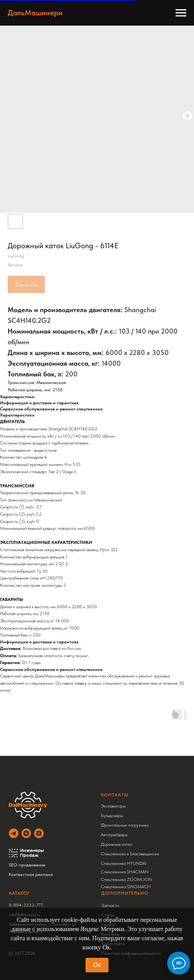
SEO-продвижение (27, 865)
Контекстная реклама (31, 874)
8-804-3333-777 (26, 905)
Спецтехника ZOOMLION (126, 879)
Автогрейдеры (114, 835)
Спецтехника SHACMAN (125, 872)
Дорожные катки (117, 844)
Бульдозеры (112, 816)
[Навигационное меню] (181, 13)
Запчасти (110, 905)
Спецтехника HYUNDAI (124, 863)
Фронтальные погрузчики (125, 825)
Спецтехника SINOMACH (126, 887)
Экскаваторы (113, 806)
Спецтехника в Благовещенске (130, 854)
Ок (97, 965)
